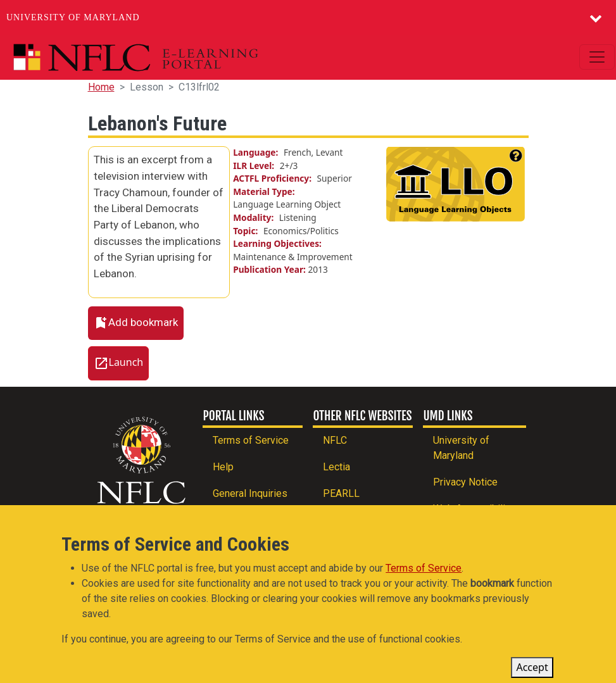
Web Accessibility (473, 509)
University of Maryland (73, 17)
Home (101, 87)
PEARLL (341, 493)
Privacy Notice (465, 482)
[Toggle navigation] (597, 57)
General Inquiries (250, 493)
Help (223, 467)
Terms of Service (251, 440)
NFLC (335, 440)
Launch (126, 362)
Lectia (336, 467)
